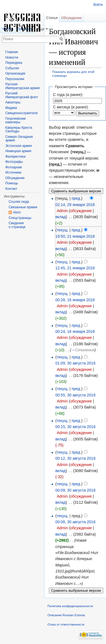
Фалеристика (15, 157)
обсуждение (81, 211)
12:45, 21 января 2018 (75, 268)
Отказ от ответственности (66, 624)
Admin (62, 211)
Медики (11, 108)
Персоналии (15, 79)
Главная (12, 52)
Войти (98, 5)
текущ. (63, 230)
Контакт (11, 189)
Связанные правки (23, 207)
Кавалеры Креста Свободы (19, 130)
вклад (60, 217)
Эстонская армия (18, 146)
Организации (15, 73)
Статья (52, 18)
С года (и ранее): (68, 95)
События (12, 68)
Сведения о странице (17, 225)
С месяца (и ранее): (71, 107)
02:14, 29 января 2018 (75, 205)
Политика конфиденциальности (70, 606)
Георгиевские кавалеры (15, 120)
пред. (76, 198)
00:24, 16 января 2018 (75, 331)
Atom (17, 212)
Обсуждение (71, 18)
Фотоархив (14, 167)
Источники (13, 172)
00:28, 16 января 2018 (75, 300)
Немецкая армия (18, 151)
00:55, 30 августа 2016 (75, 395)
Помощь (12, 183)
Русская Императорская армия (22, 86)
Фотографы (14, 162)
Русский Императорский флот (22, 95)
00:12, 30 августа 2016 (75, 458)
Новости (12, 57)
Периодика (14, 63)
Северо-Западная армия (19, 139)
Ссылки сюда (19, 202)
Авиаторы (13, 102)
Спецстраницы (20, 218)
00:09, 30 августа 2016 (75, 490)
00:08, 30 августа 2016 (75, 522)
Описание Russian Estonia (66, 615)
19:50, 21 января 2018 (75, 236)
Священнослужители (21, 113)
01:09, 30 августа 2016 (75, 363)
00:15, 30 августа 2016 (75, 427)
